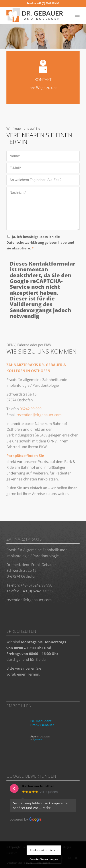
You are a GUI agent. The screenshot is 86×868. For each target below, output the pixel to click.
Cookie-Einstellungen (44, 859)
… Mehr (45, 808)
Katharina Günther (38, 786)
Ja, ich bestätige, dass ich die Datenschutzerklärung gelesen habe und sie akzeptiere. (40, 242)
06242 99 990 (31, 421)
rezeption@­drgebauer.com (29, 600)
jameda (38, 739)
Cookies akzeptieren (44, 850)
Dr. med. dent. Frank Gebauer (42, 723)
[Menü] (77, 15)
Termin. (34, 674)
